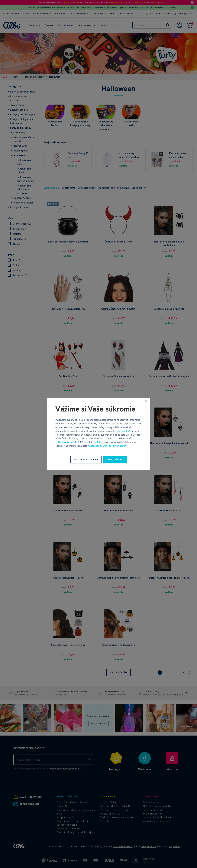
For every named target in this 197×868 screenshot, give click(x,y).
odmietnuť (98, 442)
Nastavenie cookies (68, 442)
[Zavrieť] (146, 401)
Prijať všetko (122, 431)
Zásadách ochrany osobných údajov (108, 446)
